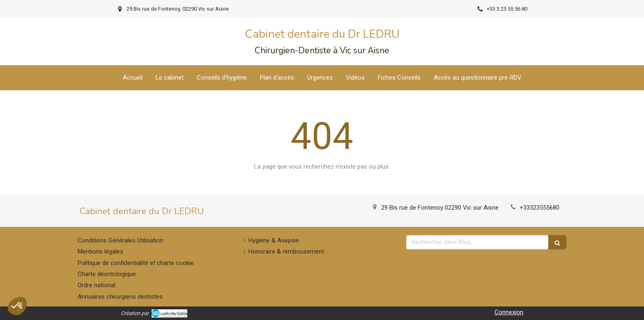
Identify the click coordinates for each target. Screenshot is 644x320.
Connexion (509, 312)
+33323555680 (539, 208)
